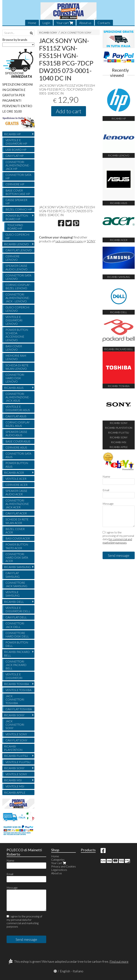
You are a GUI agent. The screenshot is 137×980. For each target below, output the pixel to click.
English (65, 971)
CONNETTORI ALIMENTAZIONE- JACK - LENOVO (18, 298)
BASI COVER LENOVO (14, 348)
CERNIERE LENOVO (13, 258)
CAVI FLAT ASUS (16, 416)
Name (106, 476)
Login (46, 23)
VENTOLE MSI (15, 786)
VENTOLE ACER (16, 479)
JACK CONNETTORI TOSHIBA (15, 699)
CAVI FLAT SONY (16, 740)
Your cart (65, 23)
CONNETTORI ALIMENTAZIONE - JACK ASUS (18, 397)
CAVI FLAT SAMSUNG (13, 575)
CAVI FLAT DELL (16, 617)
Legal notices (59, 870)
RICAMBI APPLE (15, 792)
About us (85, 23)
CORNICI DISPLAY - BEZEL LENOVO (18, 286)
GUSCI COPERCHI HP (17, 236)
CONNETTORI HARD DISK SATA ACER (17, 557)
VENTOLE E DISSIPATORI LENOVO (14, 320)
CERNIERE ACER (17, 485)
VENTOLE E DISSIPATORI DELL (18, 609)
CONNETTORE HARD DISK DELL (17, 635)
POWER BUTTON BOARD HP (17, 217)
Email (106, 490)
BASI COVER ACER (18, 538)
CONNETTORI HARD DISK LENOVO (15, 378)
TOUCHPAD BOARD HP (15, 227)
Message (108, 504)
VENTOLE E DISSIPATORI (14, 676)
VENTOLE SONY (16, 734)
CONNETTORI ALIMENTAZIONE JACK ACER (17, 504)
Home (32, 23)
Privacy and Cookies (64, 866)
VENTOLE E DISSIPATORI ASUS (18, 408)
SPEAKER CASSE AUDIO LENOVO (17, 267)
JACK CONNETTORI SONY (76, 33)
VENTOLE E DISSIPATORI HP (16, 142)
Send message (119, 555)
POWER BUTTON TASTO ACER (17, 546)
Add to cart (69, 111)
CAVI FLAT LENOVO (19, 250)
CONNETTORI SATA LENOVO (18, 277)
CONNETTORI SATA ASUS (18, 455)
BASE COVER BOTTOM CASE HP (18, 192)
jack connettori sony (69, 241)
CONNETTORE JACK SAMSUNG (16, 584)
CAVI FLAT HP (15, 156)
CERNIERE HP (15, 184)
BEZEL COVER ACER (15, 531)
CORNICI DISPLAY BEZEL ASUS (18, 424)
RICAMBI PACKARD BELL (17, 653)
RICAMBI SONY (48, 33)
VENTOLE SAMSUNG (13, 594)
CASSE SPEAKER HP (16, 202)
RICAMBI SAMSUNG (17, 567)
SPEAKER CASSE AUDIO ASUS (16, 433)
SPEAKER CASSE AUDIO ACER (16, 492)
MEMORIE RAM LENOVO (16, 357)
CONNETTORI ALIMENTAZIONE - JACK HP (18, 165)
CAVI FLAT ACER (16, 513)
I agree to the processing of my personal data (118, 537)
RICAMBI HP (12, 134)
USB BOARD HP (16, 150)
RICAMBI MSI (13, 780)
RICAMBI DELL (14, 602)
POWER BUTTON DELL (17, 644)
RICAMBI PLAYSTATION (13, 748)
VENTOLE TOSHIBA (18, 690)
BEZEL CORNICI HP (19, 209)
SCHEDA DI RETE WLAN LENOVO (17, 367)
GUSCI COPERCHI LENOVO (17, 309)
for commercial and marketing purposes (117, 541)
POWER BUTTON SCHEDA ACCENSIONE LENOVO (17, 335)
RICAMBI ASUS (14, 388)
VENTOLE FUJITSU (18, 762)
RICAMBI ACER (14, 473)
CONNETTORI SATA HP (18, 176)
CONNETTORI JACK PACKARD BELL (16, 665)
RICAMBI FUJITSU (16, 756)
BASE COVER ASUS (18, 441)
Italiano (78, 971)
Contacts (104, 23)
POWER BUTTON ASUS (17, 465)
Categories (58, 860)
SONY (91, 241)
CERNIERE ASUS (16, 447)
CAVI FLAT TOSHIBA (19, 709)
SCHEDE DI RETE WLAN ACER (17, 521)
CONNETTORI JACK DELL (15, 625)
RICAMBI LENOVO (16, 244)
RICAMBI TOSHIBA (17, 684)
